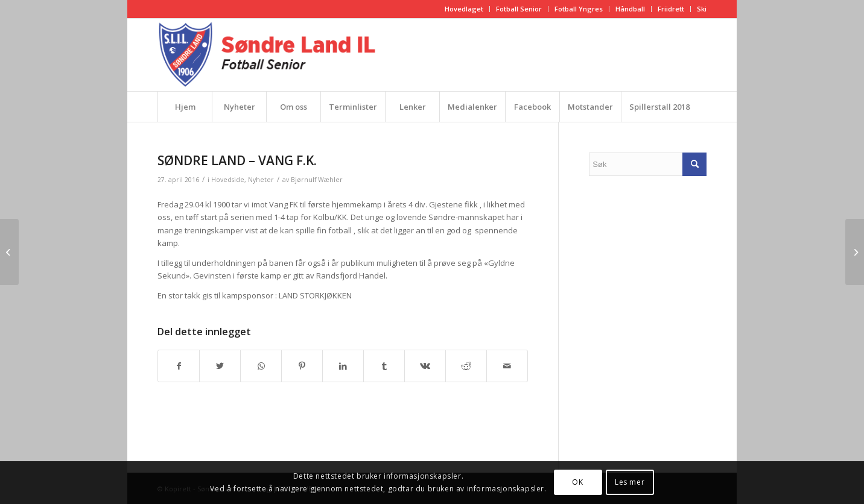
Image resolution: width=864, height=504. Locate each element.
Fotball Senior (519, 9)
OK (577, 482)
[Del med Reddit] (466, 366)
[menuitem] (464, 9)
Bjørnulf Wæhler (317, 180)
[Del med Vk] (425, 366)
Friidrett (671, 9)
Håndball (630, 9)
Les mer (630, 482)
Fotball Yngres (579, 9)
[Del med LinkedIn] (343, 366)
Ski (702, 9)
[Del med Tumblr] (384, 366)
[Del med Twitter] (220, 366)
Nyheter (261, 180)
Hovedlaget (464, 9)
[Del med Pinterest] (302, 366)
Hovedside (228, 180)
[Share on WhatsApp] (261, 366)
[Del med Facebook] (179, 366)
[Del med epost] (507, 366)
